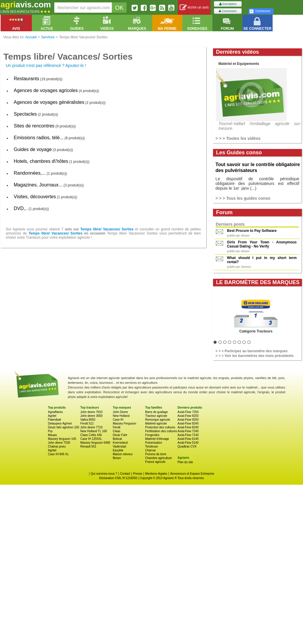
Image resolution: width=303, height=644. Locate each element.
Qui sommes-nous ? (104, 474)
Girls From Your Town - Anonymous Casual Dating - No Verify (262, 244)
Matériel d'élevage (157, 439)
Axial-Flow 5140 (188, 443)
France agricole (155, 462)
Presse (138, 474)
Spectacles (25, 114)
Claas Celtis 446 (91, 435)
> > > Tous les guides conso (243, 198)
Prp (50, 431)
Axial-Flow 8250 (188, 416)
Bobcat (117, 439)
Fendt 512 (87, 423)
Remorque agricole (158, 420)
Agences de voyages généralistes (49, 102)
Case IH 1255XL (91, 439)
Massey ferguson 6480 (95, 443)
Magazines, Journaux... (38, 185)
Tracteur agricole (156, 416)
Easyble (118, 450)
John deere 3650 (91, 416)
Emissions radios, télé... (39, 138)
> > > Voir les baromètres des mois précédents (254, 356)
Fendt (117, 427)
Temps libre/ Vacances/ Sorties (107, 229)
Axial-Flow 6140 (188, 439)
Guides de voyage (33, 149)
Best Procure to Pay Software (252, 231)
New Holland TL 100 (94, 431)
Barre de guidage (157, 412)
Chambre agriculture (159, 458)
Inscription (228, 4)
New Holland (121, 416)
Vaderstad (119, 446)
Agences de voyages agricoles (46, 90)
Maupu (53, 435)
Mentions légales (156, 474)
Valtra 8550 (88, 420)
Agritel (52, 416)
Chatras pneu (57, 446)
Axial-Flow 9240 (188, 423)
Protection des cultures (160, 427)
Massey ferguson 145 (62, 439)
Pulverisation (154, 443)
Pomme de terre (156, 454)
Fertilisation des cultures (161, 431)
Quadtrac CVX (187, 446)
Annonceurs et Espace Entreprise (192, 474)
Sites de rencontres (34, 126)
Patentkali (55, 420)
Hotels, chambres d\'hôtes (41, 161)
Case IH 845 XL (59, 454)
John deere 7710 (91, 427)
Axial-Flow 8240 (188, 427)
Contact (125, 474)
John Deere (120, 412)
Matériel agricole (156, 423)
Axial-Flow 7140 (188, 435)
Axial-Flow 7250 (188, 412)
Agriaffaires (55, 412)
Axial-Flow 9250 (188, 420)
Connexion (228, 11)
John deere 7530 (59, 443)
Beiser (117, 458)
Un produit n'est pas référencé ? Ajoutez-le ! (46, 65)
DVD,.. (21, 208)
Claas (117, 431)
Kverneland (120, 443)
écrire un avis (194, 8)
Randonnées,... (30, 173)
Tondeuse (151, 446)
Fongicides (152, 435)
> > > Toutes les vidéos (238, 138)
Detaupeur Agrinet (60, 423)
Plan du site (185, 462)
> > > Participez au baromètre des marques (251, 351)
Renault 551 (88, 446)
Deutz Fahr (120, 435)
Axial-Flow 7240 (188, 431)
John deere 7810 (91, 412)
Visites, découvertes (35, 197)
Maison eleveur (123, 454)
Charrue (150, 450)
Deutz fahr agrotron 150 (64, 427)
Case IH (118, 420)
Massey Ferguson (124, 423)
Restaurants (27, 79)
